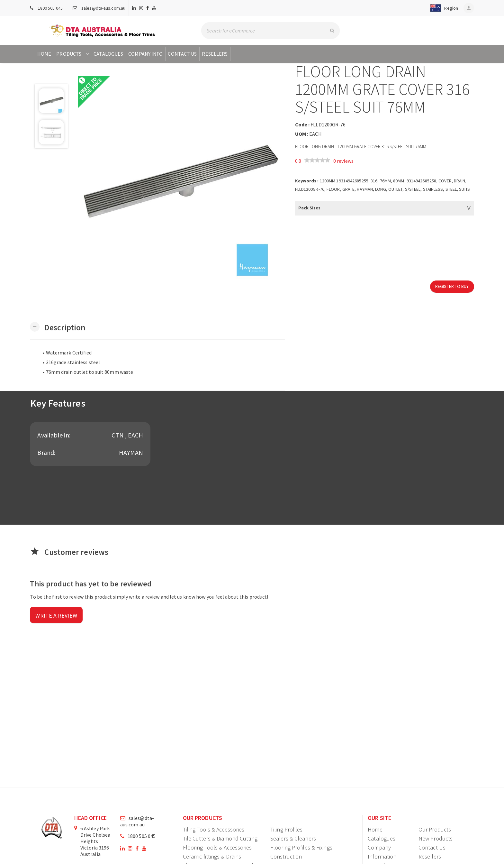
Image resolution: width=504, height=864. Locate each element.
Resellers (215, 54)
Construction (286, 856)
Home (44, 54)
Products (73, 54)
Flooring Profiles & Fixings (301, 847)
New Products (436, 838)
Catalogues (108, 54)
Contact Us (182, 54)
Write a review (56, 616)
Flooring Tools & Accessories (217, 847)
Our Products (435, 829)
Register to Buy (452, 286)
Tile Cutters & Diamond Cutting (220, 838)
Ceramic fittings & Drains (212, 856)
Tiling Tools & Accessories (214, 829)
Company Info (145, 54)
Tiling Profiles (287, 829)
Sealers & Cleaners (293, 838)
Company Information (382, 852)
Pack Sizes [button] (310, 208)
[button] (441, 8)
